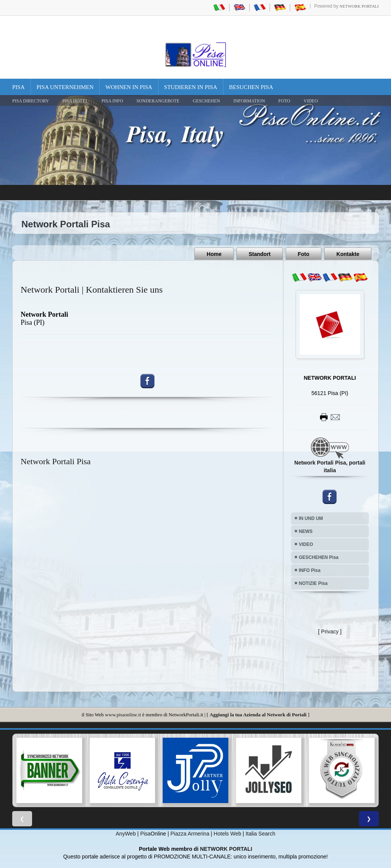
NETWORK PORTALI (226, 849)
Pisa (19, 87)
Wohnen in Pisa (129, 87)
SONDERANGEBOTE (158, 101)
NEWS (306, 531)
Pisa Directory (31, 101)
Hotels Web (228, 834)
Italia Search (260, 834)
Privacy (330, 631)
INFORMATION (249, 101)
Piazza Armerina (190, 834)
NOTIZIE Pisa (313, 583)
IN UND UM (311, 518)
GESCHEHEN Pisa (319, 557)
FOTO (284, 101)
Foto (304, 254)
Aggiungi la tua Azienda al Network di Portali (258, 714)
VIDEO (311, 101)
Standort (260, 254)
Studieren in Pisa (191, 87)
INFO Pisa (310, 570)
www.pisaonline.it (123, 714)
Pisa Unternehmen (65, 87)
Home (214, 254)
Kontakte (348, 254)
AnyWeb (126, 834)
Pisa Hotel (75, 101)
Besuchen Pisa (251, 87)
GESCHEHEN (206, 101)
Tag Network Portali (330, 671)
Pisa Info (112, 101)
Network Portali (359, 6)
